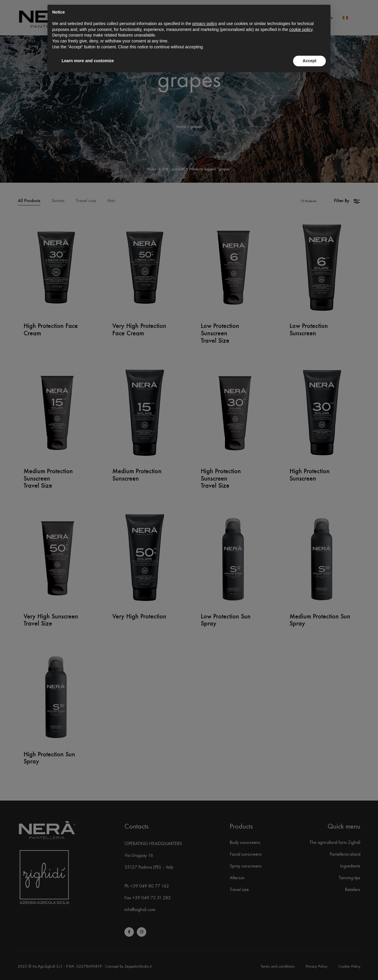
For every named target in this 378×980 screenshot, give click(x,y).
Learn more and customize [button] (88, 61)
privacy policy (205, 24)
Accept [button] (309, 61)
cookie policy (301, 29)
